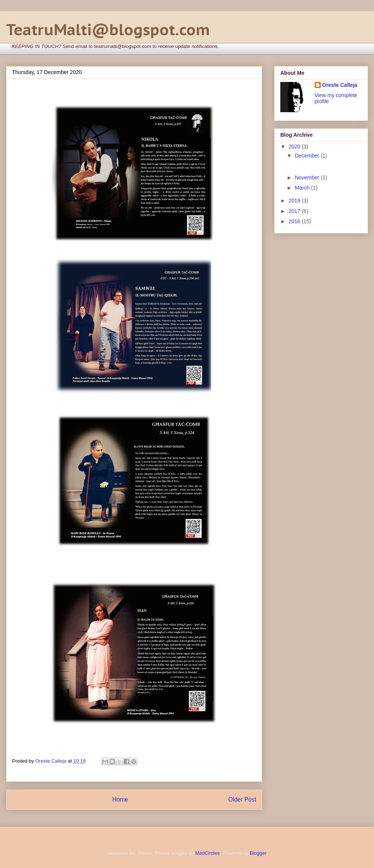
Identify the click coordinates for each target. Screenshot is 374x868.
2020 (295, 147)
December (308, 156)
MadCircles (207, 853)
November (308, 178)
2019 (295, 201)
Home (120, 799)
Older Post (242, 799)
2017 (295, 211)
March (303, 188)
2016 (295, 221)
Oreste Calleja (340, 85)
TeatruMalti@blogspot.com (108, 29)
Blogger (258, 853)
